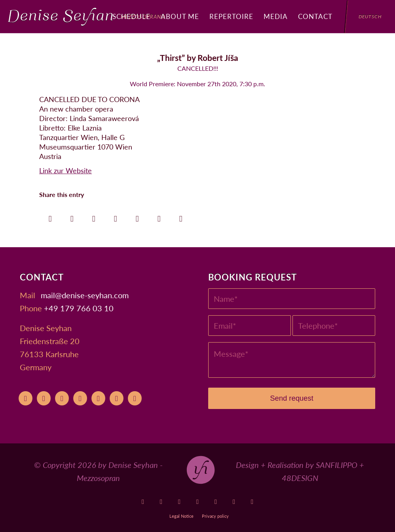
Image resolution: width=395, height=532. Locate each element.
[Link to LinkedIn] (252, 502)
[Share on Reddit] (159, 217)
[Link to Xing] (234, 502)
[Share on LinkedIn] (137, 217)
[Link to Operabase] (161, 502)
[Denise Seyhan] (87, 17)
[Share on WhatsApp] (94, 217)
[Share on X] (72, 217)
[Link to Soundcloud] (216, 502)
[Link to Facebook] (179, 502)
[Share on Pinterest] (115, 217)
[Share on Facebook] (50, 217)
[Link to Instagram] (198, 502)
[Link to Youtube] (143, 502)
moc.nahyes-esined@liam (85, 295)
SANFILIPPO (337, 465)
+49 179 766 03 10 (79, 308)
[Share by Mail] (181, 217)
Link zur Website (66, 170)
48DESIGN (300, 478)
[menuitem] (131, 17)
